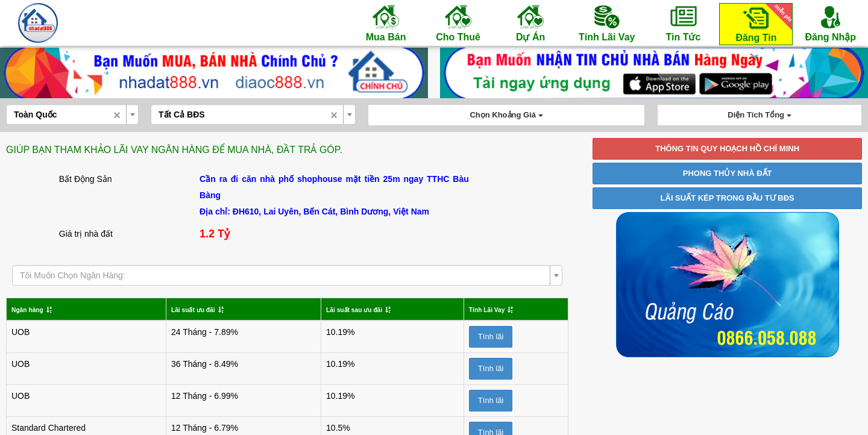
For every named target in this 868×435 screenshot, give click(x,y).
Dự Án (530, 23)
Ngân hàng (33, 309)
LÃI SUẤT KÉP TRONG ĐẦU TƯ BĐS (728, 198)
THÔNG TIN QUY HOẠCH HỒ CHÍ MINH (727, 149)
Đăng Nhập (830, 23)
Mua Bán (386, 23)
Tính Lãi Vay (607, 23)
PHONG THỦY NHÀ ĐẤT (728, 173)
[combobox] (72, 114)
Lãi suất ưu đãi (183, 309)
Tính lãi (476, 336)
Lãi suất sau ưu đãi (328, 309)
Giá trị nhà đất (86, 234)
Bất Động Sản (86, 179)
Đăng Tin (762, 23)
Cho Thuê (458, 23)
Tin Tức (683, 23)
